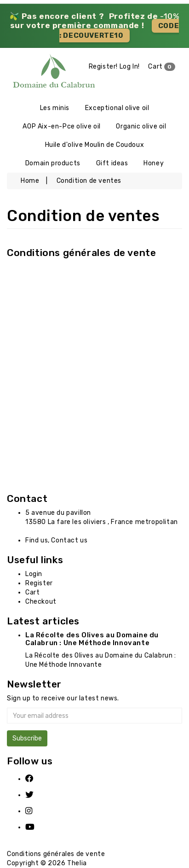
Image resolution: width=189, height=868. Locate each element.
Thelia (77, 863)
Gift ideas (112, 163)
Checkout (41, 602)
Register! (103, 67)
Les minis (55, 108)
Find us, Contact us (56, 540)
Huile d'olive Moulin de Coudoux (95, 145)
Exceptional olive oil (117, 108)
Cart (162, 67)
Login (34, 574)
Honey (154, 163)
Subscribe (27, 738)
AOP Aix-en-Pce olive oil (61, 126)
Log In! (130, 67)
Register (39, 583)
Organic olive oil (141, 126)
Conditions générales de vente (81, 253)
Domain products (53, 163)
